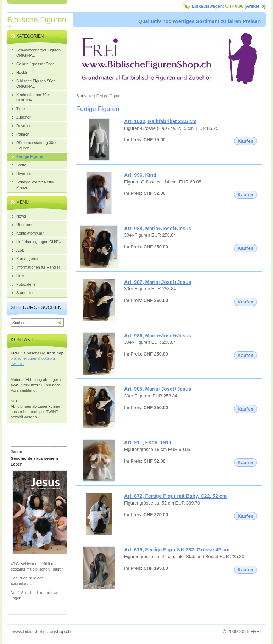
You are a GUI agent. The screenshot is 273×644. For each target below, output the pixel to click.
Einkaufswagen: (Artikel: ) (229, 6)
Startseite (84, 96)
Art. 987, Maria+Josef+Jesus (158, 282)
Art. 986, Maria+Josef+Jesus (158, 336)
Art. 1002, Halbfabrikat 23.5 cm (160, 121)
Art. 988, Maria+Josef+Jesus (158, 229)
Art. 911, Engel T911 (148, 442)
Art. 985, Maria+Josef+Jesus (158, 389)
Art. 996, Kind (140, 175)
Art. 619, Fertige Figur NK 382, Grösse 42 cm (177, 550)
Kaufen (246, 141)
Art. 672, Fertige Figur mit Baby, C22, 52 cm (175, 496)
